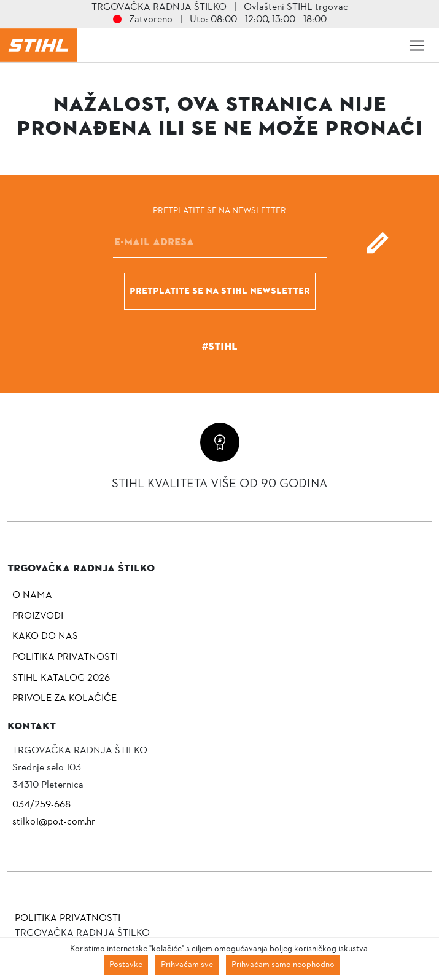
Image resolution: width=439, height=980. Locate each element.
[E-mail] (220, 243)
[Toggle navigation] (417, 45)
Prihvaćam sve (187, 965)
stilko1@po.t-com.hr (54, 822)
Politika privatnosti (65, 657)
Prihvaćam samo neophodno (283, 965)
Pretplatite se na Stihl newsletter (220, 291)
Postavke (126, 965)
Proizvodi (38, 616)
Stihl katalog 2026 (61, 678)
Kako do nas (45, 637)
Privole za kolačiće (64, 699)
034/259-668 (41, 805)
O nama (32, 595)
